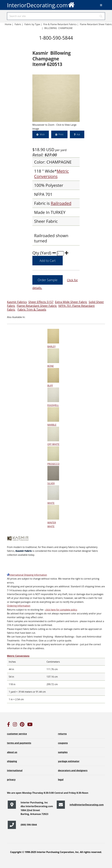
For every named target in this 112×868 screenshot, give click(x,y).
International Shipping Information (27, 575)
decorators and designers (73, 770)
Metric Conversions (51, 174)
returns (62, 734)
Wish (42, 134)
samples (63, 752)
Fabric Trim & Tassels (32, 309)
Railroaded (61, 203)
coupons (63, 743)
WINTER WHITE (53, 523)
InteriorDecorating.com (41, 4)
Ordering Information (19, 606)
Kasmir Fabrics (17, 302)
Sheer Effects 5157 (41, 302)
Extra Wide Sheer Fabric (71, 302)
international (15, 770)
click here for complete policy (61, 610)
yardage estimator (69, 761)
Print (61, 134)
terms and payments (19, 743)
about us (12, 752)
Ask (78, 134)
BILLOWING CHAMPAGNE (58, 28)
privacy (11, 780)
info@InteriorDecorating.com (87, 805)
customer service (17, 734)
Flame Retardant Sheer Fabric (37, 306)
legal (61, 780)
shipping (12, 761)
